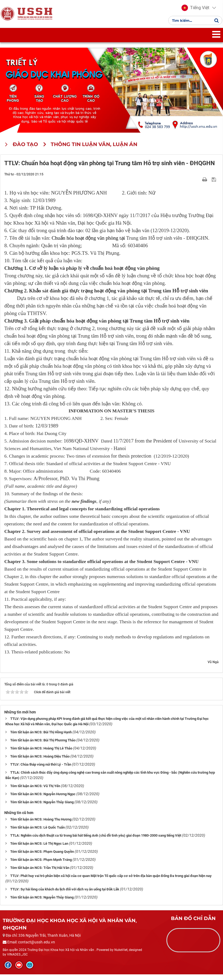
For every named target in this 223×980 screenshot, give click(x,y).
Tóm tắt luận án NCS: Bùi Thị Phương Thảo (43, 746)
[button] (193, 11)
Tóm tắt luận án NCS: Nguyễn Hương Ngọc (43, 800)
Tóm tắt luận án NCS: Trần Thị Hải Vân (40, 873)
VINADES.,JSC (17, 960)
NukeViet (121, 956)
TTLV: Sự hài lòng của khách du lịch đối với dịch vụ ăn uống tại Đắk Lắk (65, 895)
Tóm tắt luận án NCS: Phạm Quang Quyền (42, 857)
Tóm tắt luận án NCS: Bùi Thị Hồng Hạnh (41, 738)
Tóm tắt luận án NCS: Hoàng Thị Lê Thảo (41, 754)
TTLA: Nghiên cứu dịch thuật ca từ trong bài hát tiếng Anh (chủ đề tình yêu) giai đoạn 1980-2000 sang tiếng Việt (96, 841)
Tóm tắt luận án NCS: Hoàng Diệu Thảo (40, 762)
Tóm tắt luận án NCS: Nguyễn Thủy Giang (42, 808)
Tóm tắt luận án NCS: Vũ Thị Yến (35, 792)
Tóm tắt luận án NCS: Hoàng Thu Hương (41, 825)
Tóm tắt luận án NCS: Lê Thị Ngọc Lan (39, 849)
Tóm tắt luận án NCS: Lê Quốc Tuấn (37, 833)
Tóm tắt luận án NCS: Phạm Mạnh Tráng (41, 865)
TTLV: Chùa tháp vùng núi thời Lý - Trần (41, 770)
